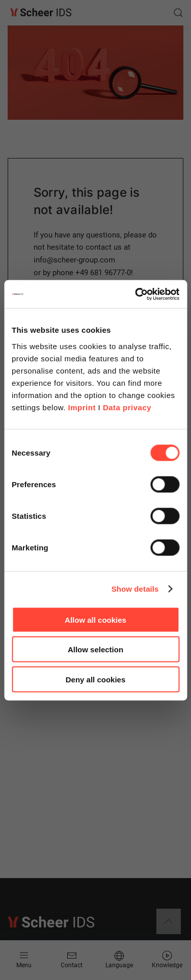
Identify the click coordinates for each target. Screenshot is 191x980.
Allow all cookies (95, 619)
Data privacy (127, 407)
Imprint (82, 407)
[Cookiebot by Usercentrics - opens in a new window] (136, 294)
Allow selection (95, 650)
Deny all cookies (96, 679)
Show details (135, 589)
